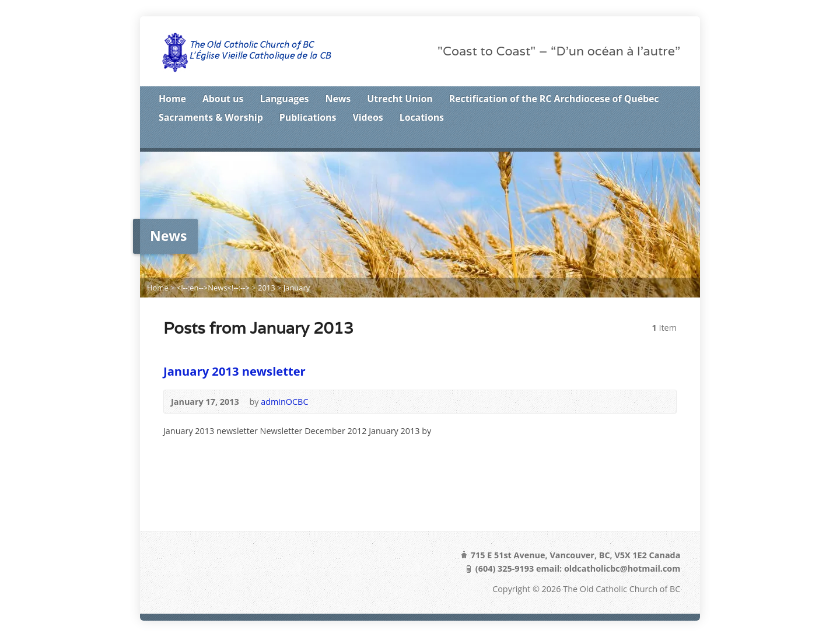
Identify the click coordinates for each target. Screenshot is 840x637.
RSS (622, 139)
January (297, 288)
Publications (308, 117)
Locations (422, 117)
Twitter (640, 139)
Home (172, 99)
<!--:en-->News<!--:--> (213, 288)
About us (223, 99)
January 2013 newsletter (235, 371)
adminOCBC (284, 402)
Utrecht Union (400, 99)
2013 (267, 288)
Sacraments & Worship (211, 117)
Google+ (676, 139)
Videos (367, 117)
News (338, 99)
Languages (284, 99)
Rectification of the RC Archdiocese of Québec (554, 99)
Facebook (658, 139)
